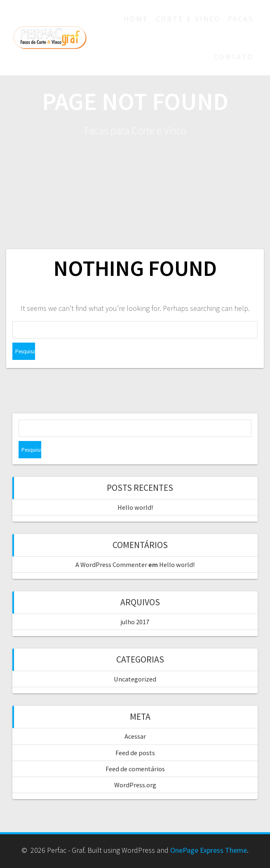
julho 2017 (135, 622)
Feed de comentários (135, 769)
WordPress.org (135, 785)
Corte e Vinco (188, 19)
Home (136, 19)
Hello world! (135, 507)
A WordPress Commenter (111, 565)
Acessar (135, 736)
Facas (241, 19)
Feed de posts (135, 753)
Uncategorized (135, 679)
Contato (234, 57)
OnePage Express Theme (209, 850)
